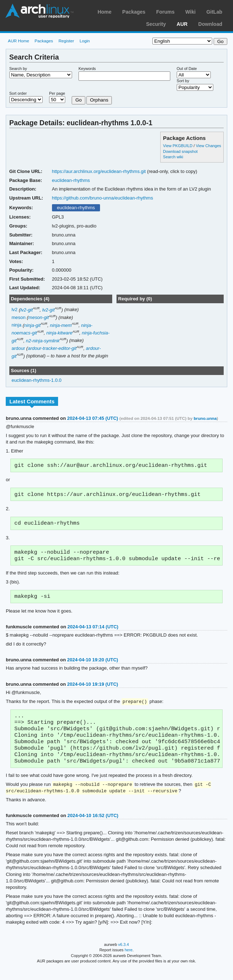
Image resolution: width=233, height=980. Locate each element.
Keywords (87, 69)
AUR (182, 24)
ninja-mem (61, 325)
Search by (18, 69)
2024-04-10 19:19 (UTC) (92, 688)
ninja (16, 325)
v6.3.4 (124, 956)
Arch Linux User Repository (39, 11)
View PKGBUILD (178, 146)
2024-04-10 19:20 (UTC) (92, 664)
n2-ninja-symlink (43, 341)
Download (210, 24)
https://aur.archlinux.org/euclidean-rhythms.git (99, 171)
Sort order (18, 93)
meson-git (39, 317)
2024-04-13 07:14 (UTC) (93, 631)
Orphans (99, 100)
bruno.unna (205, 418)
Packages (134, 12)
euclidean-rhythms (71, 180)
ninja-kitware (59, 333)
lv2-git (27, 310)
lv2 (15, 310)
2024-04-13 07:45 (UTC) (92, 418)
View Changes (208, 146)
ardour (18, 348)
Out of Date (187, 69)
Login (85, 41)
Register (66, 41)
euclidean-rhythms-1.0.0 (36, 380)
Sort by (183, 81)
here (129, 961)
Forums (165, 12)
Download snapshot (180, 151)
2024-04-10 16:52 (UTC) (93, 827)
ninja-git (32, 325)
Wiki (191, 12)
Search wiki (173, 157)
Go (79, 100)
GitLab (214, 12)
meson (18, 317)
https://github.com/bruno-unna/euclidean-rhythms (103, 198)
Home (104, 12)
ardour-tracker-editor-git (52, 348)
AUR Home (18, 41)
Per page (57, 93)
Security (156, 24)
